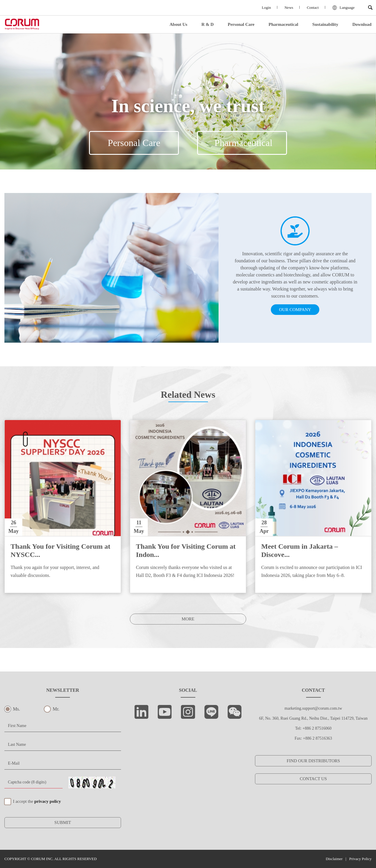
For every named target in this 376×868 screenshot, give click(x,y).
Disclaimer (334, 859)
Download (362, 25)
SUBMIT (63, 822)
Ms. (16, 709)
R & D (208, 25)
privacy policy (48, 801)
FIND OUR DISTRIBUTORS (313, 761)
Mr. (56, 709)
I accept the (37, 801)
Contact (311, 8)
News (287, 8)
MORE (188, 619)
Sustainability (325, 25)
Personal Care (241, 25)
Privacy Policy (360, 859)
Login (264, 8)
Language (343, 8)
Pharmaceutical (283, 25)
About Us (178, 25)
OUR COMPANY (295, 310)
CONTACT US (313, 779)
